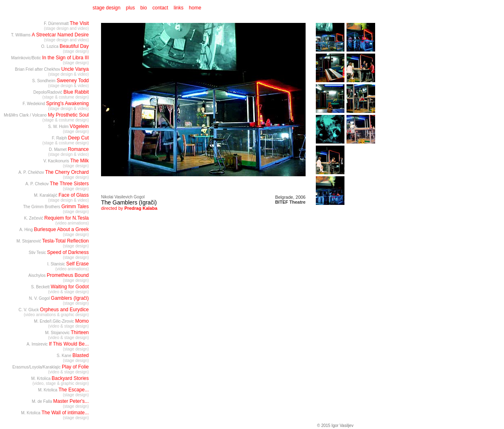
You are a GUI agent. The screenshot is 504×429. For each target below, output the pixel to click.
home (195, 8)
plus (130, 8)
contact (160, 8)
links (179, 8)
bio (144, 8)
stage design (106, 8)
